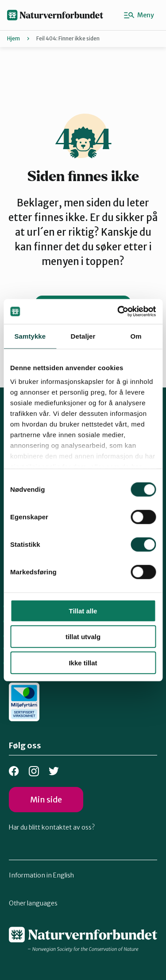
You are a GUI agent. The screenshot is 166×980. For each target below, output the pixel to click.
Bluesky (54, 771)
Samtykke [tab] (30, 336)
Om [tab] (136, 336)
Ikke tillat (83, 662)
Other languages (33, 903)
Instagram (34, 771)
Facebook (14, 771)
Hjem (14, 38)
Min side (46, 800)
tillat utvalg (83, 637)
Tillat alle (83, 611)
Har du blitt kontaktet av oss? (52, 827)
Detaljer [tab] (83, 336)
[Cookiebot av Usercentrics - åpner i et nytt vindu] (118, 312)
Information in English (41, 875)
